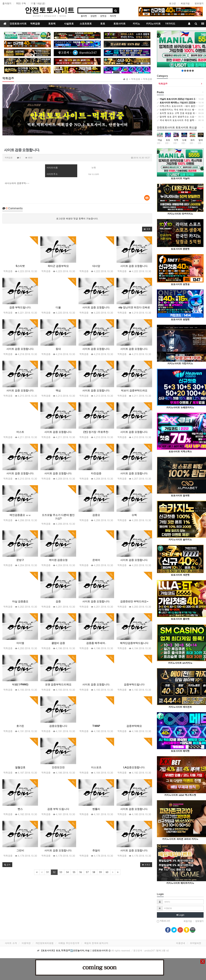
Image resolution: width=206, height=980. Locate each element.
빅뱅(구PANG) (20, 684)
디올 (58, 307)
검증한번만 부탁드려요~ (134, 601)
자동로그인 (164, 921)
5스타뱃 (20, 266)
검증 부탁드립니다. (20, 307)
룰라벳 (84, 16)
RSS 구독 (21, 3)
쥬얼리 (96, 850)
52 (54, 872)
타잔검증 (96, 473)
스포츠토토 (86, 24)
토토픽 (52, 24)
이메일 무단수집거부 (69, 943)
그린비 (20, 850)
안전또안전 (58, 767)
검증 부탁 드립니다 (58, 809)
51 (48, 872)
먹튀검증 (35, 24)
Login (180, 915)
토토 (103, 24)
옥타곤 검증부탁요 (58, 266)
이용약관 (26, 943)
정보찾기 (199, 3)
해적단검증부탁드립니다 (134, 643)
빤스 (20, 809)
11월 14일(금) (38, 3)
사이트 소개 (11, 943)
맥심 (58, 390)
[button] (147, 229)
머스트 (20, 432)
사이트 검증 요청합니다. (134, 266)
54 (67, 872)
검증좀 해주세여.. (96, 643)
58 (94, 872)
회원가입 (185, 3)
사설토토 (69, 24)
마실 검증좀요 (20, 601)
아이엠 (20, 643)
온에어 (96, 560)
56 (81, 872)
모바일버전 (196, 943)
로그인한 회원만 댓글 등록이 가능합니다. (77, 218)
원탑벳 (94, 16)
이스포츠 (96, 767)
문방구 (20, 560)
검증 (58, 601)
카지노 (136, 24)
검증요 (96, 515)
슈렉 (134, 515)
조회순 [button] (146, 865)
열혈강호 (20, 767)
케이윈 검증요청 (58, 560)
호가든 (20, 726)
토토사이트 (119, 24)
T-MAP (96, 726)
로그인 (173, 3)
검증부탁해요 (134, 726)
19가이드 (63, 16)
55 (74, 872)
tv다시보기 (37, 16)
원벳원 (103, 16)
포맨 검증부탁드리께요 (58, 684)
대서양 (96, 266)
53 (61, 872)
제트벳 (113, 16)
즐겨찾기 (7, 3)
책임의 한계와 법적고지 (96, 943)
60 (107, 872)
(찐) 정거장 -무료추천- (96, 432)
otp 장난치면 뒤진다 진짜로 (134, 307)
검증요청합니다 (58, 726)
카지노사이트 (153, 24)
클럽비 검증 (58, 643)
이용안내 (181, 943)
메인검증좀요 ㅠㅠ (20, 515)
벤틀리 (96, 809)
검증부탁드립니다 (134, 684)
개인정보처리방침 (45, 943)
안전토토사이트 (50, 10)
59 (100, 872)
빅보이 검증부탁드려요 (134, 390)
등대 (58, 349)
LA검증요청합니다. (134, 767)
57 (87, 872)
